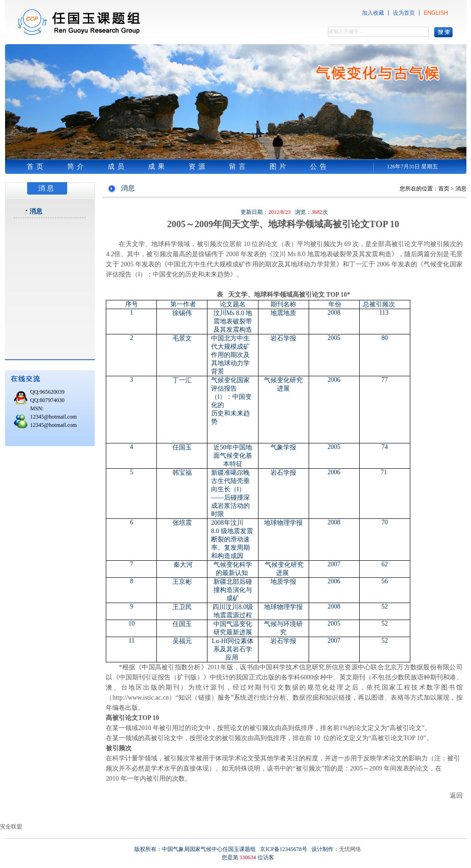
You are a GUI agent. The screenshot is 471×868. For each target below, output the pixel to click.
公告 (320, 167)
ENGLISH (436, 13)
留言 (239, 167)
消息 (36, 211)
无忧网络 (350, 849)
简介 (77, 167)
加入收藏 (373, 13)
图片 (279, 167)
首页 (36, 167)
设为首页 (404, 13)
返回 (456, 795)
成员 (117, 167)
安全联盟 (11, 827)
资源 (198, 167)
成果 (158, 167)
